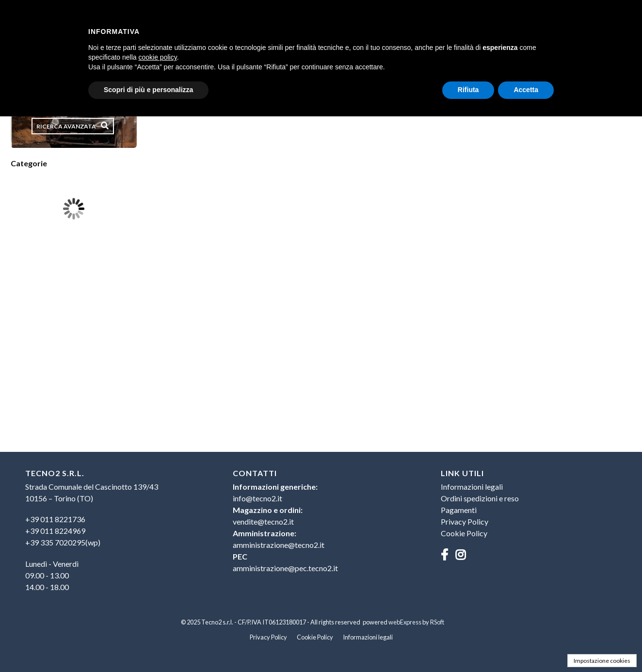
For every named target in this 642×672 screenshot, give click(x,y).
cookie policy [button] (158, 57)
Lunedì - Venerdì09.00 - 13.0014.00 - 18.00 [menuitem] (52, 575)
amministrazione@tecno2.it (279, 545)
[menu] (113, 535)
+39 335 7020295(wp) (63, 542)
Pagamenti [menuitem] (459, 510)
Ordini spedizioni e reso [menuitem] (480, 498)
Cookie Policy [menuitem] (464, 533)
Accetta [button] (526, 90)
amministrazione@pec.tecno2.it (285, 568)
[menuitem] (113, 531)
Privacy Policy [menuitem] (465, 521)
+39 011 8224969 (55, 531)
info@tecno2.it (257, 498)
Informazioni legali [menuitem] (472, 487)
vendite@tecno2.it (263, 521)
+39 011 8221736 (55, 519)
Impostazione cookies (602, 661)
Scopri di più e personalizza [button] (148, 90)
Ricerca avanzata (66, 126)
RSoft (437, 622)
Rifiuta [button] (468, 90)
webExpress (405, 622)
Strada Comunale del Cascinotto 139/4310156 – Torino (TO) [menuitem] (92, 492)
